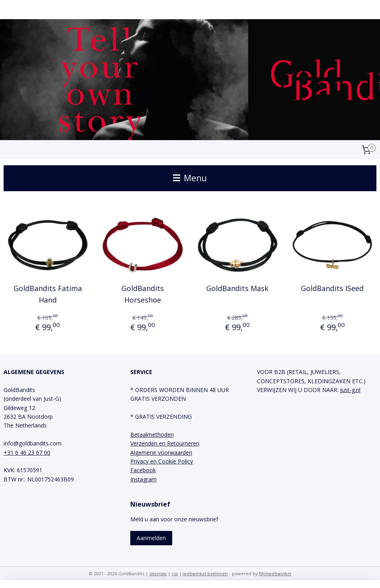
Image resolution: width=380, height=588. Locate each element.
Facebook (143, 470)
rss (175, 573)
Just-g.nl (350, 390)
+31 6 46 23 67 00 (27, 452)
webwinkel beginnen (205, 573)
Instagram (143, 479)
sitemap (158, 573)
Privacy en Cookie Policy (162, 461)
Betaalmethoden (152, 435)
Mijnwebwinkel (275, 573)
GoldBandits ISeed (332, 288)
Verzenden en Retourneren (165, 443)
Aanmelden (151, 538)
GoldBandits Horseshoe (143, 294)
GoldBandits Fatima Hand (48, 294)
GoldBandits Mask (237, 288)
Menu (190, 178)
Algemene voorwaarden (161, 452)
